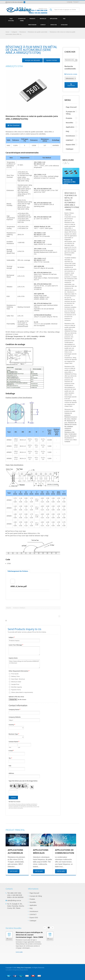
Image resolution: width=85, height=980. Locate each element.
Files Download (14, 125)
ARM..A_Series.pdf (19, 586)
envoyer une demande (32, 60)
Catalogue (64, 25)
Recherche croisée (71, 74)
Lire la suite (19, 952)
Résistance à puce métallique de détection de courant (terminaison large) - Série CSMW (29, 935)
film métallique (69, 426)
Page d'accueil (11, 20)
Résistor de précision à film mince (69, 182)
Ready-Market (24, 970)
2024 (9, 939)
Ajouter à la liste (52, 60)
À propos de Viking (22, 20)
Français (76, 2)
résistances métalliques (19, 608)
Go (76, 60)
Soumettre (71, 85)
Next (64, 162)
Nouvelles (43, 18)
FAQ (64, 18)
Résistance (23, 32)
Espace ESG (54, 25)
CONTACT (43, 25)
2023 (50, 939)
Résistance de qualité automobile (38, 32)
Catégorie (14, 32)
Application (54, 18)
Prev (67, 162)
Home (7, 32)
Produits (32, 18)
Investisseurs (32, 25)
